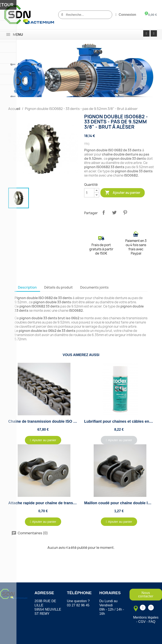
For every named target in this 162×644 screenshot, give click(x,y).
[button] (43, 440)
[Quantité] (89, 193)
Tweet (114, 212)
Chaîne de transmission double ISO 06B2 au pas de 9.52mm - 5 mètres (72, 421)
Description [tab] (27, 287)
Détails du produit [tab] (58, 287)
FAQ (152, 622)
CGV (142, 622)
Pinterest (125, 212)
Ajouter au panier (123, 193)
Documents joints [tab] (94, 287)
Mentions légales (146, 617)
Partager (104, 212)
